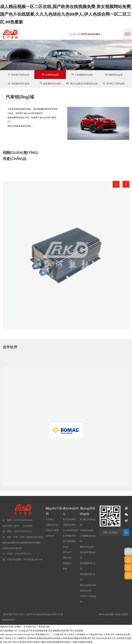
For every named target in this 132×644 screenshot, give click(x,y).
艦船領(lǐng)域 (114, 75)
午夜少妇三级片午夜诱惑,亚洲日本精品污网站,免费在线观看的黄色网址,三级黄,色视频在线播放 (48, 642)
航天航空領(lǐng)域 (19, 75)
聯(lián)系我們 (122, 614)
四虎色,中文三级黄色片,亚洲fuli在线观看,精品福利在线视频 (33, 638)
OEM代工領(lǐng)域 (113, 83)
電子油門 (67, 552)
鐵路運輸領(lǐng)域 (50, 83)
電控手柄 (67, 558)
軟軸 (65, 569)
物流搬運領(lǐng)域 (19, 83)
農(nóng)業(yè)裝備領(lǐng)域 (82, 83)
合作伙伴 (50, 536)
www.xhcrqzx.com (9, 634)
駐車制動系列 (69, 536)
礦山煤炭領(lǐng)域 (88, 555)
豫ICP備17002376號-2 (14, 614)
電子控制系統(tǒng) (69, 544)
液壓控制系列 (69, 525)
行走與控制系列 (70, 530)
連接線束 (67, 563)
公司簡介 (50, 519)
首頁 (67, 58)
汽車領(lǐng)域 (50, 75)
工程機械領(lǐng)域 (82, 75)
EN (72, 34)
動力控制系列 (69, 519)
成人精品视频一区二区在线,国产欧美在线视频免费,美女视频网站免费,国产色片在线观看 (42, 631)
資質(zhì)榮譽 (52, 530)
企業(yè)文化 (52, 525)
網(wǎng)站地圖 (106, 614)
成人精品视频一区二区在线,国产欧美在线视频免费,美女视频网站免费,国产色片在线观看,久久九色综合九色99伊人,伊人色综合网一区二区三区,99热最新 (66, 14)
